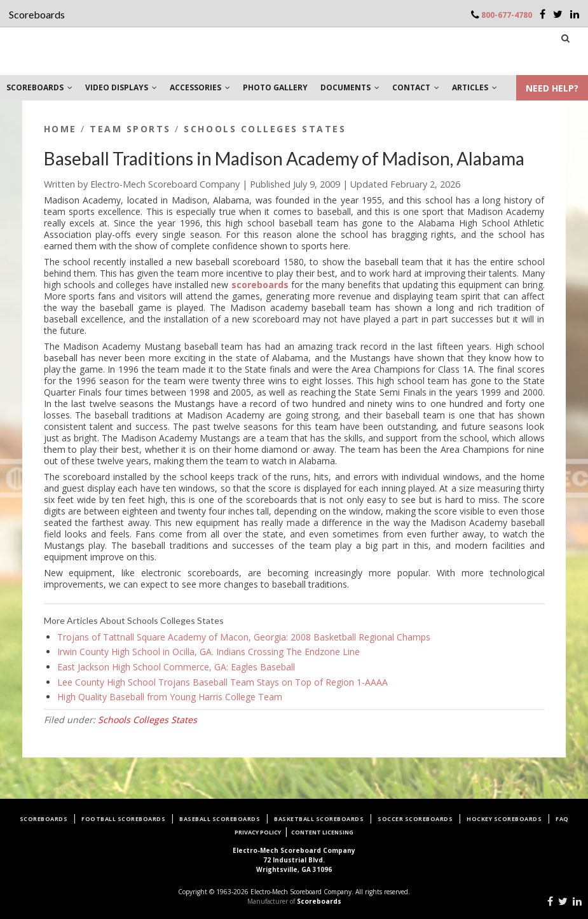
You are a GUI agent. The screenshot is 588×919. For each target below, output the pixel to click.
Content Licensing (322, 832)
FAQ (562, 819)
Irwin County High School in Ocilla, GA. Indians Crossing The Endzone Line (209, 652)
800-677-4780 (507, 15)
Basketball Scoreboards (319, 819)
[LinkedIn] (575, 14)
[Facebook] (543, 14)
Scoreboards (44, 819)
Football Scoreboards (123, 819)
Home (60, 129)
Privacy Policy (258, 832)
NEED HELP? (552, 88)
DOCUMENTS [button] (350, 87)
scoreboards (260, 285)
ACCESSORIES (200, 87)
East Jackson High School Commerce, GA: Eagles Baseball (176, 667)
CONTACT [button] (416, 87)
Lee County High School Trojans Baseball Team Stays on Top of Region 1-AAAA (222, 682)
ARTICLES (475, 87)
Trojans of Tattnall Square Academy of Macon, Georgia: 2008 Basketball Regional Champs (244, 637)
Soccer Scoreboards (415, 819)
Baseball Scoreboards (220, 819)
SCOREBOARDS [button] (39, 87)
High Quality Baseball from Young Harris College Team (170, 697)
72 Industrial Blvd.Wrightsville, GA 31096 (294, 860)
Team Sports (130, 129)
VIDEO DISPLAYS (121, 87)
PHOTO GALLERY (275, 87)
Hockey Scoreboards (504, 819)
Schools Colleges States (265, 129)
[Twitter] (558, 14)
